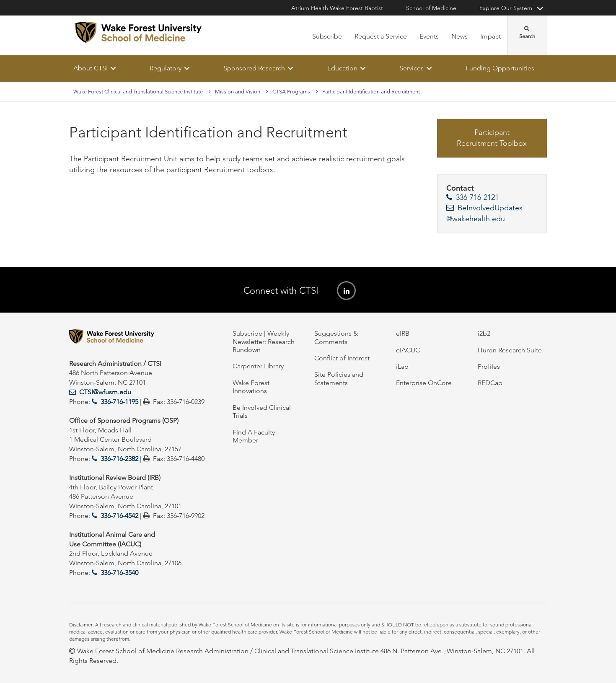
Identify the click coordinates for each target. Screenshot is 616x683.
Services (412, 68)
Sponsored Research (254, 68)
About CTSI (91, 68)
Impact (490, 36)
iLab (402, 366)
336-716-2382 (119, 459)
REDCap (490, 383)
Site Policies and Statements (339, 378)
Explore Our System (506, 8)
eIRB (403, 333)
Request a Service (381, 36)
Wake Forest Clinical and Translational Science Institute (138, 92)
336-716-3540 (119, 573)
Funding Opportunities (500, 68)
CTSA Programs (291, 92)
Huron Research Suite (510, 350)
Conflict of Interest (342, 358)
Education (342, 68)
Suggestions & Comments (336, 337)
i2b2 (484, 333)
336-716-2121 (477, 198)
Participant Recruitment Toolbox (492, 138)
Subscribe (327, 36)
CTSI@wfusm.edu (105, 392)
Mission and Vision (238, 92)
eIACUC (408, 350)
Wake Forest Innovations (251, 387)
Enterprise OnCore (424, 383)
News (459, 36)
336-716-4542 (119, 516)
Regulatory (166, 68)
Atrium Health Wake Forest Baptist (337, 8)
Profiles (489, 366)
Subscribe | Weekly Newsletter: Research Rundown (264, 341)
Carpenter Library (258, 366)
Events (429, 36)
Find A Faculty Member (254, 436)
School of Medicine (431, 8)
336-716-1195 (119, 402)
